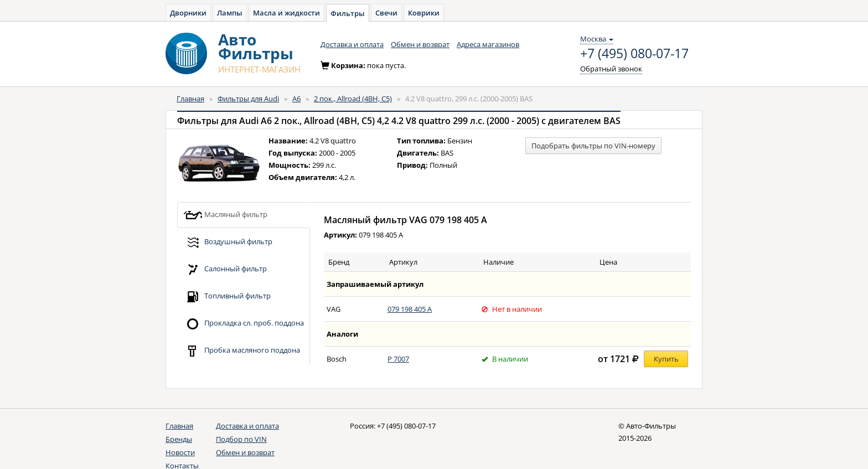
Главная (190, 99)
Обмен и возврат (420, 44)
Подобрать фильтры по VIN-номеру (593, 146)
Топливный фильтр (227, 297)
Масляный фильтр (225, 215)
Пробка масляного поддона (242, 351)
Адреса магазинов (488, 44)
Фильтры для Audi (248, 99)
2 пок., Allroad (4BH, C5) (353, 99)
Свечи (386, 13)
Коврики (424, 13)
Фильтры (348, 13)
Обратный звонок (611, 69)
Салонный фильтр (225, 269)
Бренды (179, 439)
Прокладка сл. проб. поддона (244, 324)
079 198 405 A (410, 309)
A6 (296, 99)
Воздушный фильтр (228, 242)
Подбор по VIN (241, 439)
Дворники (188, 13)
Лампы (230, 13)
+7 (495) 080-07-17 (634, 54)
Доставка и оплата (352, 44)
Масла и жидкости (286, 13)
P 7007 (398, 359)
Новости (180, 452)
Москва (597, 39)
